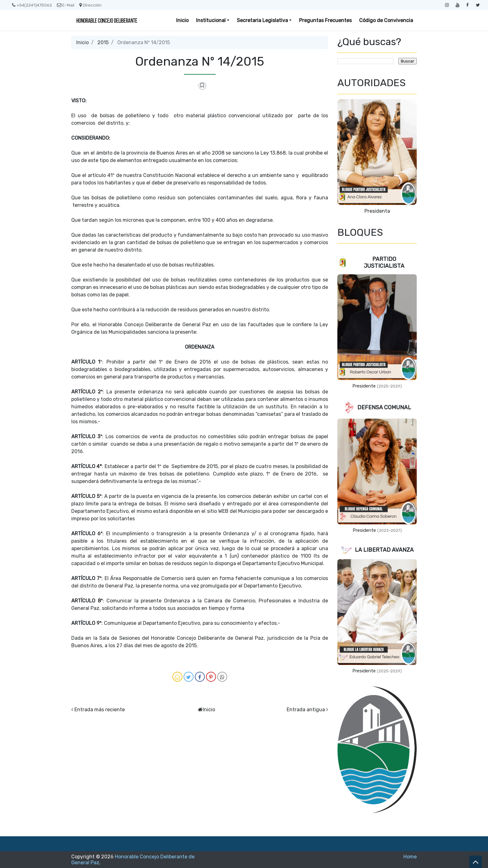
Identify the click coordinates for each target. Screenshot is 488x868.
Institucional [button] (211, 20)
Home (410, 857)
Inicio (182, 20)
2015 (103, 42)
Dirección (90, 5)
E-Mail (66, 5)
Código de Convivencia (386, 20)
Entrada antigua (306, 710)
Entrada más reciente (100, 710)
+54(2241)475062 (32, 5)
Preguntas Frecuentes (325, 20)
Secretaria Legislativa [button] (262, 20)
